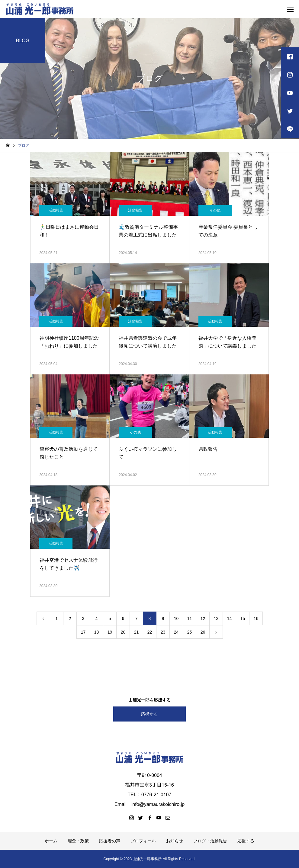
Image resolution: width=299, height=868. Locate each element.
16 (256, 618)
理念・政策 (78, 841)
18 (97, 632)
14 (230, 618)
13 (216, 618)
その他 (215, 210)
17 (83, 632)
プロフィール (143, 841)
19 (110, 632)
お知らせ (175, 841)
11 (190, 618)
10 (176, 618)
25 (190, 632)
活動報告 (56, 210)
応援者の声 (110, 841)
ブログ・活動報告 (210, 841)
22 (150, 632)
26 (203, 632)
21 (137, 632)
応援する (149, 714)
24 (176, 632)
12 (203, 618)
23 (163, 632)
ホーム (51, 841)
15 (243, 618)
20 (123, 632)
